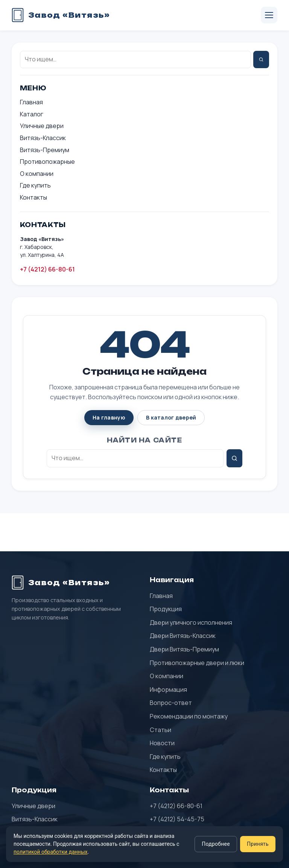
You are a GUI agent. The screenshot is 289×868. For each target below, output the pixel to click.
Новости (162, 743)
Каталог (32, 114)
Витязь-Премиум (45, 150)
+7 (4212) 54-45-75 (177, 819)
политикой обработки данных (50, 852)
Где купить (35, 185)
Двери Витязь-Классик (183, 636)
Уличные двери (42, 126)
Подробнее (216, 844)
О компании (37, 174)
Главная (31, 102)
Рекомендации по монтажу (189, 716)
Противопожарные (47, 162)
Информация (168, 690)
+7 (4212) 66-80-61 (47, 269)
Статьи (160, 730)
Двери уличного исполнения (191, 622)
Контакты (33, 197)
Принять (258, 844)
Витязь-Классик (43, 138)
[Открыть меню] (269, 15)
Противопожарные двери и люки (197, 663)
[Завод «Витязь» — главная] (61, 15)
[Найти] (261, 59)
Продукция (166, 609)
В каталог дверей (171, 417)
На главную (109, 417)
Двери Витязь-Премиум (184, 649)
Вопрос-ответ (171, 703)
